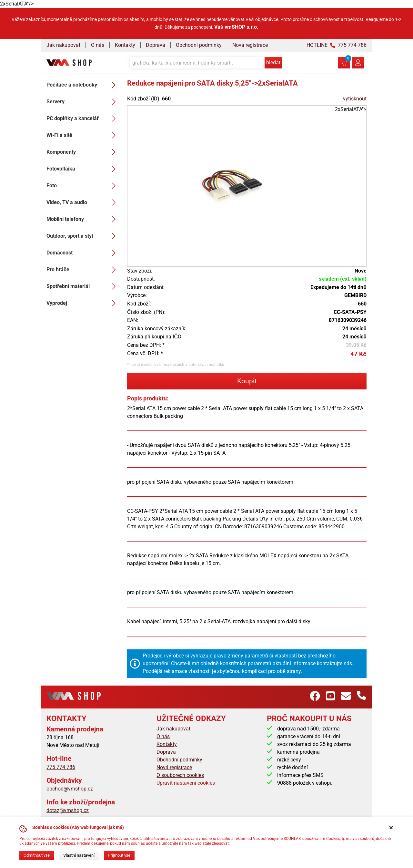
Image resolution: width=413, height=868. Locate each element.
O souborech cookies (180, 775)
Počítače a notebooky (83, 85)
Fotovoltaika (83, 169)
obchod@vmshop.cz (70, 789)
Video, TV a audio (83, 202)
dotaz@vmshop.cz (68, 810)
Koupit (247, 381)
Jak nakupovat (63, 45)
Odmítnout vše (37, 855)
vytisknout (355, 99)
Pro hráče (83, 270)
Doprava (156, 45)
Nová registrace (250, 45)
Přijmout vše (119, 855)
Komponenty (83, 152)
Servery (83, 102)
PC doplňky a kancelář (83, 119)
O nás (98, 45)
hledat (273, 62)
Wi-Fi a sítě (83, 135)
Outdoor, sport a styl (83, 236)
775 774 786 (61, 767)
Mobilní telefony (83, 219)
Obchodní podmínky (199, 45)
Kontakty (125, 45)
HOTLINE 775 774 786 (337, 45)
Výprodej (83, 303)
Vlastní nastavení (79, 855)
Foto (83, 186)
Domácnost (83, 253)
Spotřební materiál (83, 286)
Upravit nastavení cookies (186, 783)
